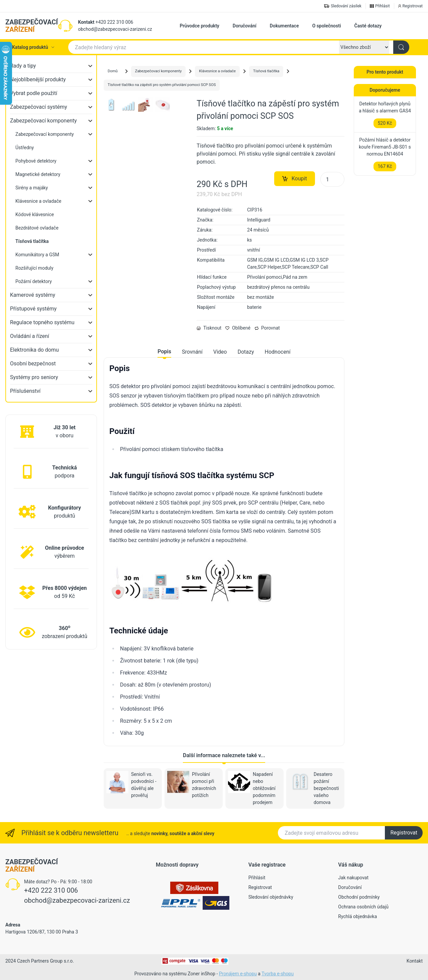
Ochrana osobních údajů (363, 907)
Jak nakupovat (353, 878)
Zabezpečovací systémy (39, 107)
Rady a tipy (23, 66)
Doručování (245, 26)
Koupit (295, 179)
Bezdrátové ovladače (37, 228)
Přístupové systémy (33, 309)
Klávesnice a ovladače (38, 201)
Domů (113, 71)
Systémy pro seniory (34, 377)
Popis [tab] (164, 351)
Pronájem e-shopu (238, 974)
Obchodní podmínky (359, 897)
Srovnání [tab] (192, 352)
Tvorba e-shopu (278, 974)
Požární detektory (34, 281)
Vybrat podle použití (34, 93)
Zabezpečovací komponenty (43, 121)
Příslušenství (25, 391)
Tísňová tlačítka (266, 71)
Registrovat (404, 833)
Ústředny (25, 148)
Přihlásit (257, 878)
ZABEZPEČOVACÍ (32, 26)
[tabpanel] (224, 550)
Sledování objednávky (271, 897)
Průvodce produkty (200, 26)
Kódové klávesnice (35, 214)
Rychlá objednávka (357, 916)
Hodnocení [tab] (278, 352)
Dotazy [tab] (246, 352)
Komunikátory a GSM (37, 255)
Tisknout (209, 328)
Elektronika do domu (34, 350)
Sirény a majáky (32, 188)
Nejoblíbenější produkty (38, 79)
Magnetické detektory (38, 174)
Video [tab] (220, 352)
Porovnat (267, 328)
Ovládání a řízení (30, 336)
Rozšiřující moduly (34, 268)
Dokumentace (284, 26)
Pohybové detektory (36, 161)
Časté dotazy (368, 26)
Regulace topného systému (42, 322)
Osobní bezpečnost (33, 364)
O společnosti (327, 26)
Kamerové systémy (33, 295)
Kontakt (86, 22)
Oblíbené (238, 328)
